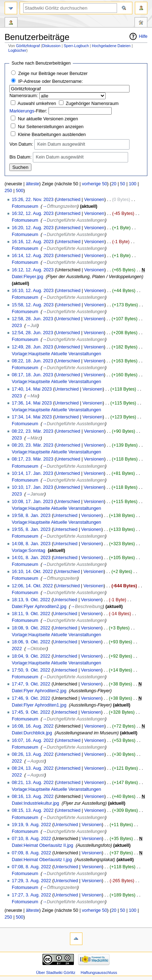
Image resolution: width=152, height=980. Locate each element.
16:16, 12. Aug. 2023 (33, 242)
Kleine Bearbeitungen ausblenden (52, 135)
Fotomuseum (25, 206)
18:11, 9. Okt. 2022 (31, 614)
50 (122, 184)
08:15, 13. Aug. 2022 (33, 810)
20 (114, 184)
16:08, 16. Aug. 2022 (33, 726)
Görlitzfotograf (28, 46)
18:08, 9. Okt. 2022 (31, 628)
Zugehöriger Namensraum (92, 104)
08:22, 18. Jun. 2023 (32, 361)
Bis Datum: (20, 157)
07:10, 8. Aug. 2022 (31, 839)
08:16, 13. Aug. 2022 (33, 796)
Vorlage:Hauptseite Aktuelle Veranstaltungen (56, 354)
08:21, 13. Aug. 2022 (33, 783)
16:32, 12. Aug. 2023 (33, 213)
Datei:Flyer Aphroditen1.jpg (39, 705)
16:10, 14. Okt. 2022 (32, 572)
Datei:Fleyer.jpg (27, 277)
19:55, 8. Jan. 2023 (31, 529)
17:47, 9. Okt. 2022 (31, 684)
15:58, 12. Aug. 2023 (33, 305)
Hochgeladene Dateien (111, 46)
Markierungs (22, 111)
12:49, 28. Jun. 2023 (32, 347)
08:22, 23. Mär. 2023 (32, 431)
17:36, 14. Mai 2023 (32, 403)
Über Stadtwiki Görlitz (56, 973)
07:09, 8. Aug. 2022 (31, 853)
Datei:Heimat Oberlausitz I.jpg (42, 860)
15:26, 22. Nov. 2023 (33, 200)
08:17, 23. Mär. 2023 (32, 459)
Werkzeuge (141, 23)
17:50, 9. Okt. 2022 (31, 670)
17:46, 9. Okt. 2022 (31, 698)
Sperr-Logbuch (76, 46)
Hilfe (143, 36)
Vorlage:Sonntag (29, 551)
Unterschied (69, 200)
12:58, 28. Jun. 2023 (32, 319)
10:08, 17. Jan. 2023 (32, 502)
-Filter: (28, 111)
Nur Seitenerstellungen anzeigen (51, 127)
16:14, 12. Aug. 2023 (33, 256)
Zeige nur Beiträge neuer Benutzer (53, 74)
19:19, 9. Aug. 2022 (31, 825)
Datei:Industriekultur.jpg (36, 803)
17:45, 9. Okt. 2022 (31, 712)
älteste (32, 184)
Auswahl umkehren (37, 104)
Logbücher (17, 50)
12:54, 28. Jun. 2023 (32, 333)
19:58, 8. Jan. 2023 (31, 516)
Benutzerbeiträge (11, 23)
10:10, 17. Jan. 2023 (32, 487)
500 (19, 191)
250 (8, 191)
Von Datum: (21, 144)
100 (133, 184)
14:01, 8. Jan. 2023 (31, 558)
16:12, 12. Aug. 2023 (33, 270)
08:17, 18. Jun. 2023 (32, 375)
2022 (17, 649)
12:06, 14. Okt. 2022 (32, 586)
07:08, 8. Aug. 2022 (31, 867)
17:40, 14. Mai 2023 (32, 389)
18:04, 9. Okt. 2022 (31, 656)
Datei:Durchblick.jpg (32, 733)
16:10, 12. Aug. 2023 (33, 291)
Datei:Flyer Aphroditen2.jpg (39, 607)
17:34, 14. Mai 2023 (32, 417)
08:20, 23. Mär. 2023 (32, 445)
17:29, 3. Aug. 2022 (31, 881)
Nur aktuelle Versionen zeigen (48, 119)
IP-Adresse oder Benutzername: (50, 81)
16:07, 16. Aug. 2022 (33, 740)
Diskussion (51, 46)
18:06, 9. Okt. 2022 (31, 642)
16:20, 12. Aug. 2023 (33, 228)
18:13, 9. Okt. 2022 (31, 600)
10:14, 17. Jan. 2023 (32, 473)
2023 (17, 326)
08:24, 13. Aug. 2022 (33, 768)
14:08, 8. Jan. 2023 (31, 544)
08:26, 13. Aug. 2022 (33, 754)
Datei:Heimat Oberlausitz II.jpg (42, 845)
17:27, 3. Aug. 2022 (31, 895)
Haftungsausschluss (99, 973)
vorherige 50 (94, 184)
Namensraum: (24, 96)
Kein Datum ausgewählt (61, 144)
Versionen (94, 200)
